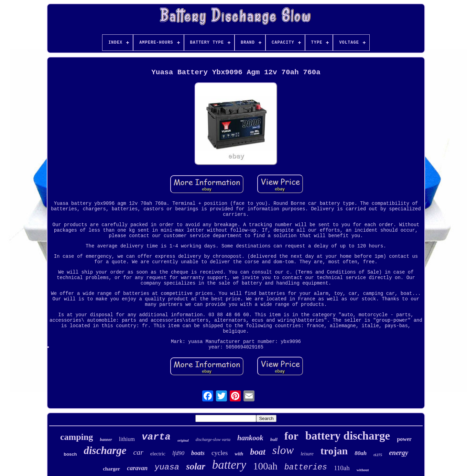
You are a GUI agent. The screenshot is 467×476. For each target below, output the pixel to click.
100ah (265, 466)
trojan (334, 451)
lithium (127, 439)
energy (399, 453)
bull (274, 439)
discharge (105, 450)
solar (196, 466)
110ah (342, 468)
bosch (70, 454)
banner (106, 440)
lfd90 (178, 453)
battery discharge (348, 436)
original (183, 440)
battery (229, 465)
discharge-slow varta (213, 440)
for (291, 436)
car (138, 452)
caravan (137, 468)
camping (77, 437)
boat (258, 452)
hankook (250, 438)
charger (111, 469)
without (363, 470)
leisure (307, 454)
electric (158, 454)
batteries (306, 467)
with (239, 454)
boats (198, 453)
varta (156, 437)
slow (283, 450)
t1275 (378, 455)
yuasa (167, 467)
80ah (361, 453)
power (404, 439)
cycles (220, 453)
